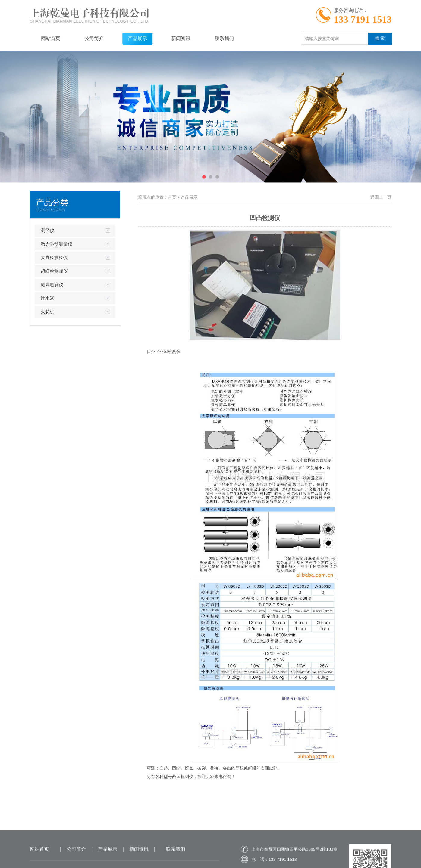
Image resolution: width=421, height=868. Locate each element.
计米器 (47, 298)
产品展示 (131, 38)
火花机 (47, 312)
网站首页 (44, 38)
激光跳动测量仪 (57, 244)
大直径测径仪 (54, 257)
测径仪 (47, 230)
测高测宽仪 (52, 285)
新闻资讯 (174, 38)
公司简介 (87, 38)
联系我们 (218, 38)
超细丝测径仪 (54, 271)
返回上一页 (381, 197)
